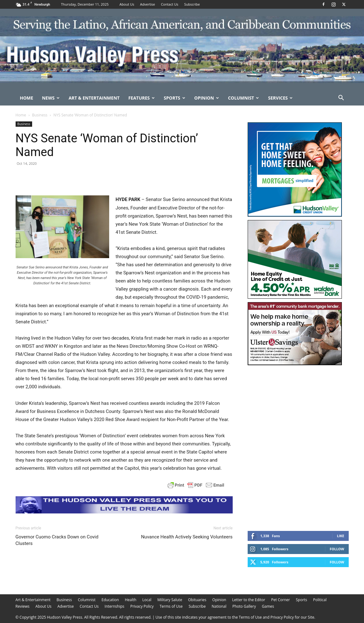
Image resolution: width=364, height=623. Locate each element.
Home (27, 98)
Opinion (207, 98)
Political (320, 600)
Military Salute (170, 600)
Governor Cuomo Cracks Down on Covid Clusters (57, 540)
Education (110, 600)
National (219, 606)
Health (131, 600)
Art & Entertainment (94, 98)
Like (340, 536)
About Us (127, 4)
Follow (337, 549)
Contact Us (170, 4)
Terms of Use (171, 606)
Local (147, 600)
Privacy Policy (142, 606)
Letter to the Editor (249, 600)
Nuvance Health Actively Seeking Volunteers (187, 537)
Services (280, 98)
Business (40, 115)
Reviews (23, 606)
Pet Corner (280, 600)
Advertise (148, 4)
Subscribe (192, 4)
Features (141, 98)
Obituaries (197, 600)
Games (268, 606)
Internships (114, 606)
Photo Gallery (244, 606)
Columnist (244, 98)
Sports (175, 98)
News (51, 98)
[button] (341, 98)
